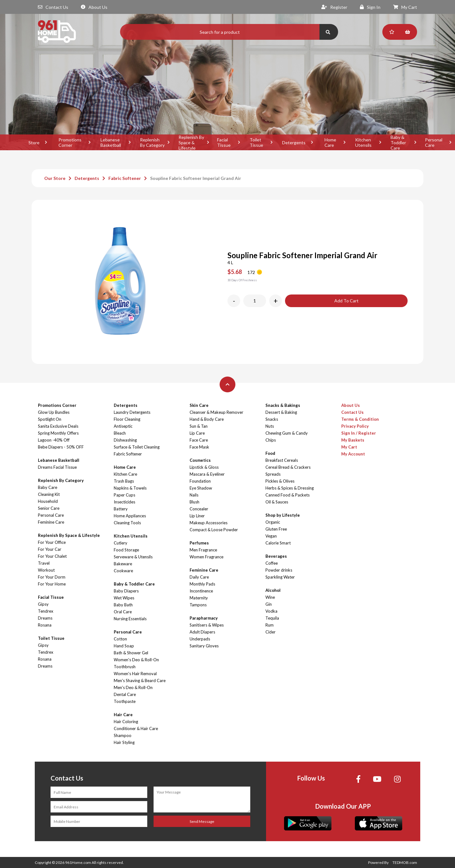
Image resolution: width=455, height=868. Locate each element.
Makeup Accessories (209, 523)
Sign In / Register (359, 433)
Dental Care (125, 694)
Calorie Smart (278, 543)
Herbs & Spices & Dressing (290, 488)
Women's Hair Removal (135, 674)
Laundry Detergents (132, 412)
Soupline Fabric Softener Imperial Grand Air (196, 178)
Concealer (199, 509)
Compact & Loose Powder (214, 530)
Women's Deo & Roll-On (136, 660)
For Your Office (52, 542)
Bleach (120, 433)
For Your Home (52, 584)
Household (48, 501)
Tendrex (46, 611)
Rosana (45, 625)
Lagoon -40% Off (54, 440)
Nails (194, 495)
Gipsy (43, 604)
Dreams (45, 618)
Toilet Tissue (256, 142)
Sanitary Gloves (204, 646)
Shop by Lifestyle (283, 515)
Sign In (370, 7)
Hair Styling (124, 742)
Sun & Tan (199, 426)
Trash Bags (124, 481)
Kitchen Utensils (363, 142)
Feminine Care (51, 522)
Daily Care (199, 577)
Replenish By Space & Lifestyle (191, 142)
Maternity (199, 598)
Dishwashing (125, 440)
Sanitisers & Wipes (207, 625)
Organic (273, 522)
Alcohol (273, 590)
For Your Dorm (52, 577)
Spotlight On (50, 419)
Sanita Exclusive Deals (58, 426)
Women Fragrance (206, 557)
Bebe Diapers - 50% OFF (61, 447)
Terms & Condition (360, 419)
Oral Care (123, 612)
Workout (46, 570)
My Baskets (353, 440)
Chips (271, 440)
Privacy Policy (355, 426)
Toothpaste (125, 701)
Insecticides (124, 502)
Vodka (271, 611)
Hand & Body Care (207, 419)
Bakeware (123, 564)
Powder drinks (279, 570)
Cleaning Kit (49, 494)
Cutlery (121, 543)
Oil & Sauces (277, 502)
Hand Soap (124, 646)
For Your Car (50, 549)
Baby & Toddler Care (398, 142)
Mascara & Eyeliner (207, 474)
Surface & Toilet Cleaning (137, 447)
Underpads (200, 639)
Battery (121, 509)
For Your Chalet (52, 556)
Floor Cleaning (127, 419)
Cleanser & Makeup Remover (216, 412)
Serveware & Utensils (133, 557)
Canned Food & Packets (288, 495)
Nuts (270, 426)
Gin (269, 604)
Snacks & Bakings (283, 405)
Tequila (272, 618)
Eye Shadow (201, 488)
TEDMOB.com (405, 862)
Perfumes (199, 543)
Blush (194, 502)
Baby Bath (123, 605)
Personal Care (51, 515)
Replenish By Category (152, 142)
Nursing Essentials (130, 619)
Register (334, 7)
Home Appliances (130, 516)
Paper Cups (124, 495)
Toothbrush (125, 667)
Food (270, 453)
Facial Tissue (224, 142)
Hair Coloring (126, 722)
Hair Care (123, 715)
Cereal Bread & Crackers (288, 467)
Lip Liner (197, 516)
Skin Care (199, 405)
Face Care (199, 440)
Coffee (272, 563)
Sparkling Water (280, 577)
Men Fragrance (203, 550)
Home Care (330, 142)
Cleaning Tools (127, 523)
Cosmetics (200, 460)
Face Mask (199, 447)
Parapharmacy (204, 618)
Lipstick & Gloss (204, 467)
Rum (270, 625)
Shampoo (123, 735)
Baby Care (48, 487)
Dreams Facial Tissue (57, 467)
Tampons (198, 605)
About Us (94, 7)
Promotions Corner (70, 142)
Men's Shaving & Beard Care (140, 681)
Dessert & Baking (281, 412)
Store (34, 143)
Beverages (276, 556)
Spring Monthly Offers (58, 433)
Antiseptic (123, 426)
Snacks (272, 419)
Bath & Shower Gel (131, 653)
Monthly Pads (202, 584)
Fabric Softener (125, 178)
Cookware (123, 571)
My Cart (405, 7)
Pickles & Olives (280, 481)
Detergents (294, 143)
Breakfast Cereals (282, 460)
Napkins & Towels (130, 488)
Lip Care (197, 433)
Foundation (200, 481)
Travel (44, 563)
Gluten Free (276, 529)
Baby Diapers (126, 591)
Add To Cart (346, 301)
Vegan (271, 536)
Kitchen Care (125, 474)
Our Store (55, 178)
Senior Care (49, 508)
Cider (270, 632)
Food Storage (126, 550)
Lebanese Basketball (111, 142)
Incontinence (201, 591)
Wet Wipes (124, 598)
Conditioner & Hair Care (136, 728)
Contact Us (53, 7)
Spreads (273, 474)
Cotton (120, 639)
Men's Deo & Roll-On (133, 687)
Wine (270, 597)
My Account (353, 454)
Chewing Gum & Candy (287, 433)
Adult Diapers (202, 632)
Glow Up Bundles (54, 412)
